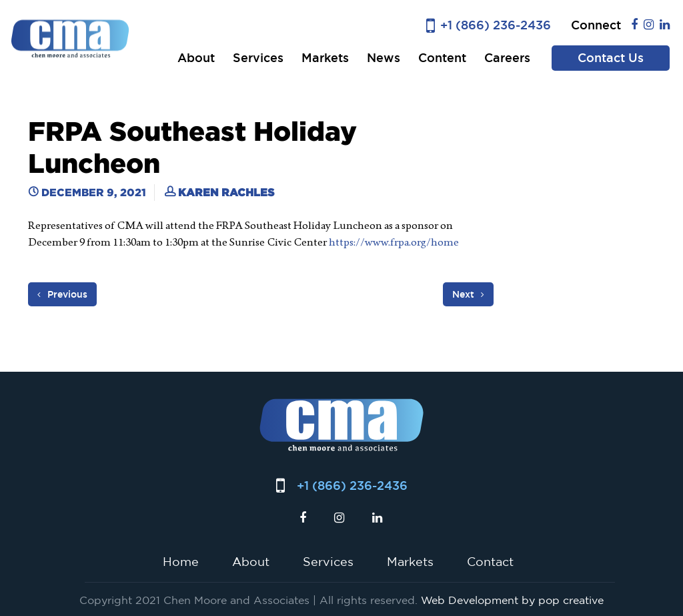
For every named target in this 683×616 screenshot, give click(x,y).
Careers (507, 58)
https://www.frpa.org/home (395, 242)
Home (181, 561)
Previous (62, 294)
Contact (490, 561)
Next (468, 294)
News (384, 58)
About (196, 58)
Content (442, 58)
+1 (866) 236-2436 (496, 25)
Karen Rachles (226, 192)
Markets (325, 58)
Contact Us (611, 58)
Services (258, 58)
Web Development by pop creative (512, 600)
